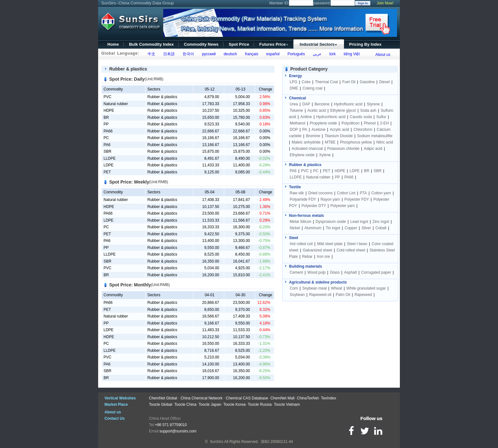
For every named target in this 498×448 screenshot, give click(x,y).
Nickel (295, 228)
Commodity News (201, 44)
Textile (295, 187)
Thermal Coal (326, 82)
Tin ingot (333, 228)
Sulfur (381, 117)
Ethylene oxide (302, 155)
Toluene (296, 110)
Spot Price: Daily (127, 79)
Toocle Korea (234, 405)
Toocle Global (161, 405)
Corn (294, 288)
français (251, 54)
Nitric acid (385, 142)
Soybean (297, 295)
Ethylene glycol (343, 110)
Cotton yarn (381, 193)
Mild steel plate (330, 244)
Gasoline (367, 82)
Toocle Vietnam (287, 405)
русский (208, 54)
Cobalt (381, 228)
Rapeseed (363, 295)
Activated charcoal (307, 149)
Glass (335, 272)
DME (294, 88)
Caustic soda (361, 117)
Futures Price (274, 44)
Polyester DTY (314, 206)
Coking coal (312, 88)
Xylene (325, 155)
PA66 (108, 131)
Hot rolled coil (301, 244)
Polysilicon (350, 123)
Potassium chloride (343, 149)
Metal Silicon (300, 222)
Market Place (116, 405)
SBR (108, 151)
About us (383, 55)
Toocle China (185, 405)
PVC (108, 97)
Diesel (384, 82)
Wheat (336, 288)
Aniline (306, 117)
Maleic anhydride (306, 142)
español (272, 54)
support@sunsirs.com (178, 431)
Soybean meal (315, 288)
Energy (296, 76)
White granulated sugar (366, 288)
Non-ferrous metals (306, 216)
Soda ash (368, 110)
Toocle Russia (260, 405)
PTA (363, 193)
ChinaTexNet (308, 398)
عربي (316, 54)
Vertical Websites (120, 398)
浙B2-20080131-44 (277, 442)
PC (106, 138)
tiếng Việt (350, 54)
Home (113, 44)
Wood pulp (316, 272)
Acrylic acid (340, 130)
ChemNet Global (163, 398)
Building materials (306, 266)
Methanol (297, 123)
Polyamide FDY (303, 199)
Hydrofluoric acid (348, 104)
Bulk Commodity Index (151, 44)
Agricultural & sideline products (318, 282)
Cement (296, 272)
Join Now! (385, 3)
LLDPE (110, 158)
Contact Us (114, 418)
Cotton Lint (346, 193)
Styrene (373, 104)
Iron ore (323, 257)
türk (331, 54)
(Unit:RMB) (154, 79)
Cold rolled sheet (351, 250)
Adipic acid (373, 149)
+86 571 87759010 (171, 425)
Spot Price (239, 44)
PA (305, 130)
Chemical (297, 98)
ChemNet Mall (282, 398)
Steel (294, 238)
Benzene (322, 104)
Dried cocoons (320, 193)
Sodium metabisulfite (375, 136)
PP (106, 124)
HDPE (109, 110)
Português (295, 54)
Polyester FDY (357, 199)
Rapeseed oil (320, 295)
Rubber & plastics (128, 69)
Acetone (319, 130)
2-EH (384, 123)
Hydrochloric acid (331, 117)
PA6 (107, 145)
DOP (294, 130)
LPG (293, 82)
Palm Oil (343, 295)
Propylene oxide (323, 123)
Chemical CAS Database (247, 398)
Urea (294, 104)
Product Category (309, 69)
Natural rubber (116, 104)
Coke (306, 82)
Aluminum (313, 228)
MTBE (330, 142)
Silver (366, 228)
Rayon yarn (330, 199)
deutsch (229, 54)
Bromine (313, 136)
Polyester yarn (343, 206)
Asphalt (350, 272)
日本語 (168, 54)
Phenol (370, 123)
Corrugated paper (376, 272)
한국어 (187, 54)
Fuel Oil (349, 82)
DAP (306, 104)
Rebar (307, 257)
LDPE (108, 165)
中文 (150, 54)
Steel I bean (357, 244)
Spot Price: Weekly (129, 182)
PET (107, 172)
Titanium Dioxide (339, 136)
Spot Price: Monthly (130, 285)
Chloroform (363, 130)
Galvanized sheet (317, 250)
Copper (351, 228)
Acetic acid (317, 110)
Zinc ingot (381, 222)
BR (106, 117)
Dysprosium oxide (331, 222)
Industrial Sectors (318, 44)
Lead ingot (359, 222)
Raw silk (297, 193)
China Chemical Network (201, 398)
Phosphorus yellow (356, 142)
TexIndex (328, 398)
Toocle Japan (210, 405)
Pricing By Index (365, 44)
